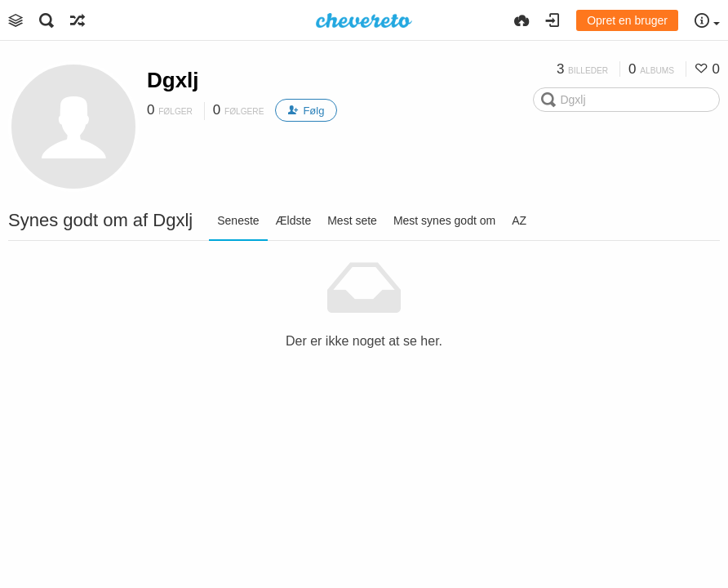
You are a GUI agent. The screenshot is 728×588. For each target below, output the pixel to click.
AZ (519, 220)
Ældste (294, 220)
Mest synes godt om (444, 220)
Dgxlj (173, 80)
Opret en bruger (627, 20)
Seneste (238, 220)
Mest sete (352, 220)
